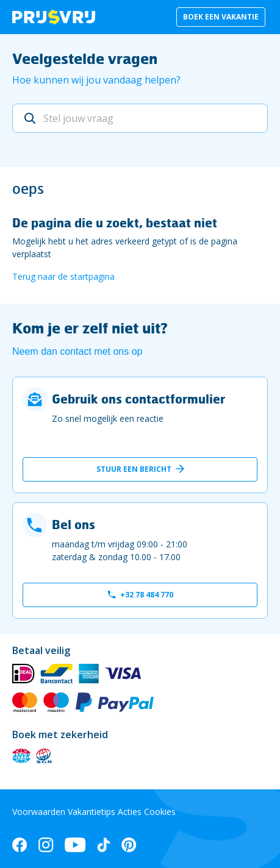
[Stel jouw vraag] (140, 118)
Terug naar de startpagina (63, 276)
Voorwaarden (39, 812)
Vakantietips (92, 812)
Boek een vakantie (221, 17)
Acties (130, 812)
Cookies (160, 812)
